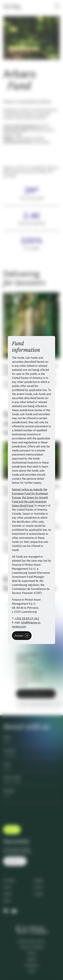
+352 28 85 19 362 (27, 618)
